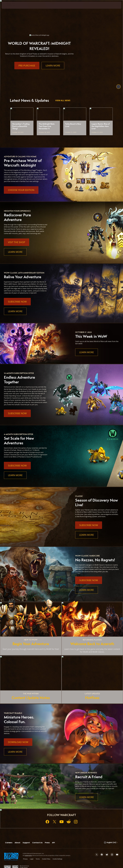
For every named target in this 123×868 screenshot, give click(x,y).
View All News (63, 100)
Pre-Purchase (27, 66)
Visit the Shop (17, 242)
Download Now (18, 742)
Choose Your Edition (21, 190)
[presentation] (8, 5)
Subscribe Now (17, 302)
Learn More (53, 66)
